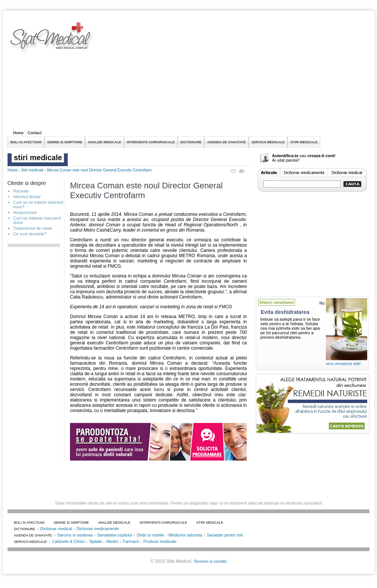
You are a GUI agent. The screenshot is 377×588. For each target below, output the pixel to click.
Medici (112, 541)
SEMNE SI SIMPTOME (65, 142)
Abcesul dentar (27, 197)
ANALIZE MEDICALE (105, 142)
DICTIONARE (191, 142)
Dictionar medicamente (98, 529)
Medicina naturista (185, 535)
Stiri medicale (32, 170)
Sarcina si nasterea (75, 535)
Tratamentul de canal (33, 228)
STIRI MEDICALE (304, 142)
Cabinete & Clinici (68, 541)
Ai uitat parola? (286, 160)
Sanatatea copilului (115, 535)
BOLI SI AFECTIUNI (26, 142)
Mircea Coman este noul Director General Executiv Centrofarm (99, 170)
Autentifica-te (285, 156)
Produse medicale (160, 541)
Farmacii (131, 541)
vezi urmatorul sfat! (343, 364)
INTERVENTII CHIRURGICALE (151, 142)
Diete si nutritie (150, 535)
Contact (34, 133)
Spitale (96, 541)
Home (18, 133)
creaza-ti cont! (322, 156)
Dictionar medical (56, 529)
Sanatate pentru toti (225, 535)
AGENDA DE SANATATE (226, 142)
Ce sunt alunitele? (30, 234)
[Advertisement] (178, 75)
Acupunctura (25, 212)
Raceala (21, 191)
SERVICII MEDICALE (268, 142)
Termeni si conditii (210, 561)
